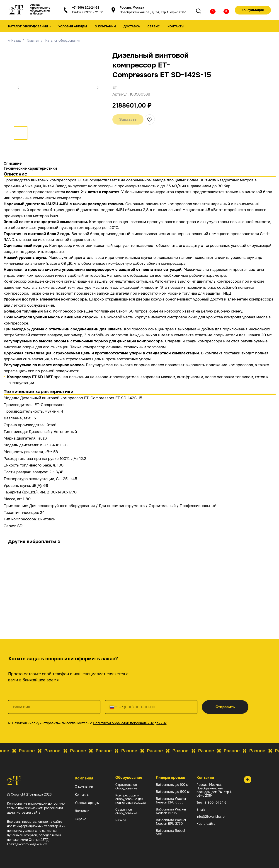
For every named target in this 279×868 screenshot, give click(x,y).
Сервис (154, 26)
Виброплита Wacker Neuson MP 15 (171, 811)
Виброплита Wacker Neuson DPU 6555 (171, 801)
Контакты (176, 26)
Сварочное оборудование (126, 811)
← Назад (14, 41)
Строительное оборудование (126, 786)
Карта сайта (206, 824)
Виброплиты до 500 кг (173, 792)
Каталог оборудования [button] (28, 26)
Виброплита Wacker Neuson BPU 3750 (171, 822)
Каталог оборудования (63, 41)
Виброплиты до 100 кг (172, 785)
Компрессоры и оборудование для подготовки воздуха (131, 799)
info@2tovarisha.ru (211, 817)
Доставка (132, 26)
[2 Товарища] (248, 782)
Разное (121, 820)
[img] (208, 11)
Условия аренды (73, 26)
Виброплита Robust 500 (171, 832)
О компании (105, 26)
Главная (33, 41)
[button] (252, 10)
